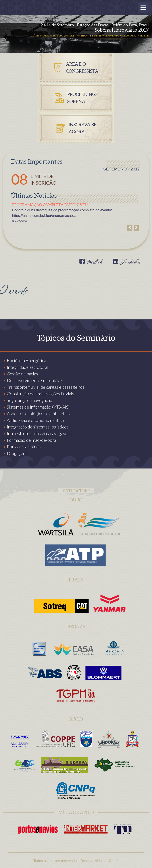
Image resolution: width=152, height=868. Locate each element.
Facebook (91, 262)
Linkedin (126, 262)
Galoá (114, 861)
